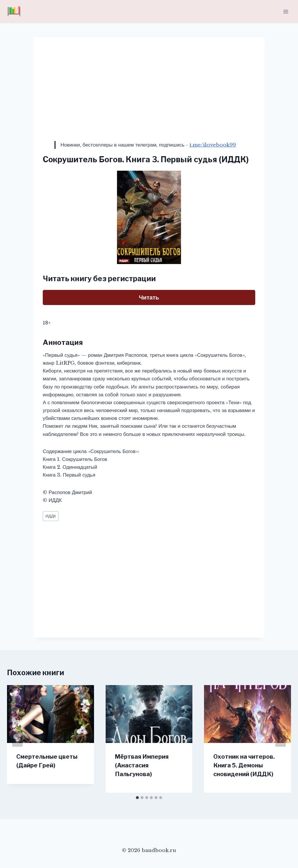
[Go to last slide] (17, 739)
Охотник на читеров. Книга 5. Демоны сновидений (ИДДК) (244, 765)
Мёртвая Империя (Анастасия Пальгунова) (142, 765)
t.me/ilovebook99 (213, 145)
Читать (149, 297)
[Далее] (281, 739)
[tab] (137, 798)
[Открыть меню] (286, 11)
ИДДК (51, 516)
